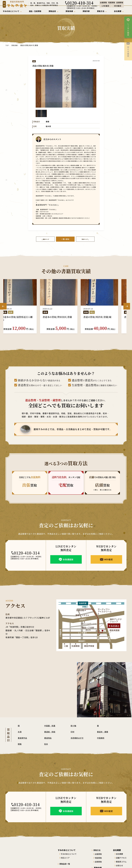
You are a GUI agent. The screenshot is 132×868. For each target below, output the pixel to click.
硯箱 (20, 743)
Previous (3, 306)
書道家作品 (23, 737)
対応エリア (66, 857)
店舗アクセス (121, 857)
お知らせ (119, 865)
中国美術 (101, 737)
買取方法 (99, 849)
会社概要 (119, 853)
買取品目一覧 (66, 863)
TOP (7, 45)
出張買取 (100, 853)
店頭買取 (100, 861)
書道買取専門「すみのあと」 (44, 204)
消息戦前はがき (78, 737)
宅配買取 (100, 857)
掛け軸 (74, 725)
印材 (73, 731)
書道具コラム (121, 861)
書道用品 (48, 737)
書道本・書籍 (103, 731)
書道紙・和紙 (50, 731)
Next (127, 306)
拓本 (46, 743)
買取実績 (14, 45)
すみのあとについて (70, 853)
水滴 (20, 731)
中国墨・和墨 (50, 725)
